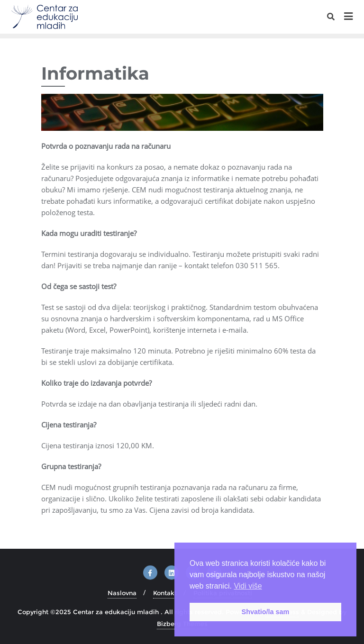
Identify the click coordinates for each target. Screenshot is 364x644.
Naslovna (122, 593)
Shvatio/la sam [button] (266, 612)
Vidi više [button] (248, 586)
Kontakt (165, 593)
